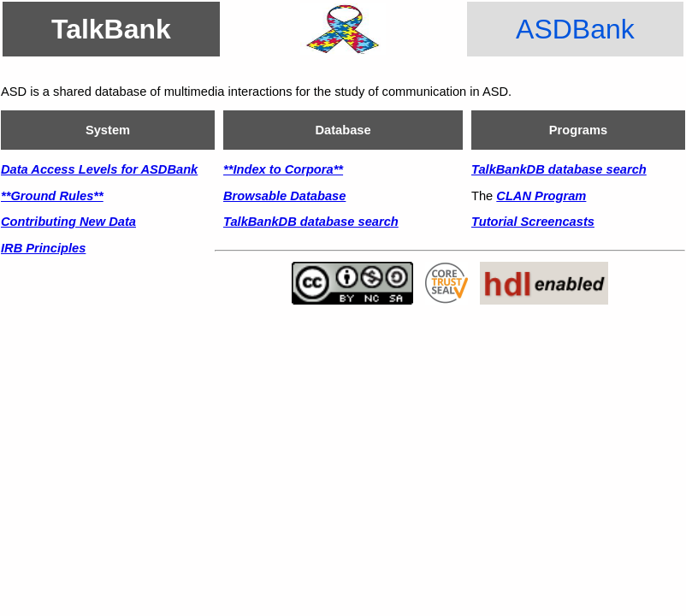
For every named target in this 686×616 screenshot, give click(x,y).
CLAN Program (541, 196)
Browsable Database (284, 196)
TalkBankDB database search (311, 222)
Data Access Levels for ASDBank (99, 169)
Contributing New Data (68, 222)
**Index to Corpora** (283, 169)
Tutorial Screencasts (533, 222)
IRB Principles (43, 248)
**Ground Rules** (52, 196)
